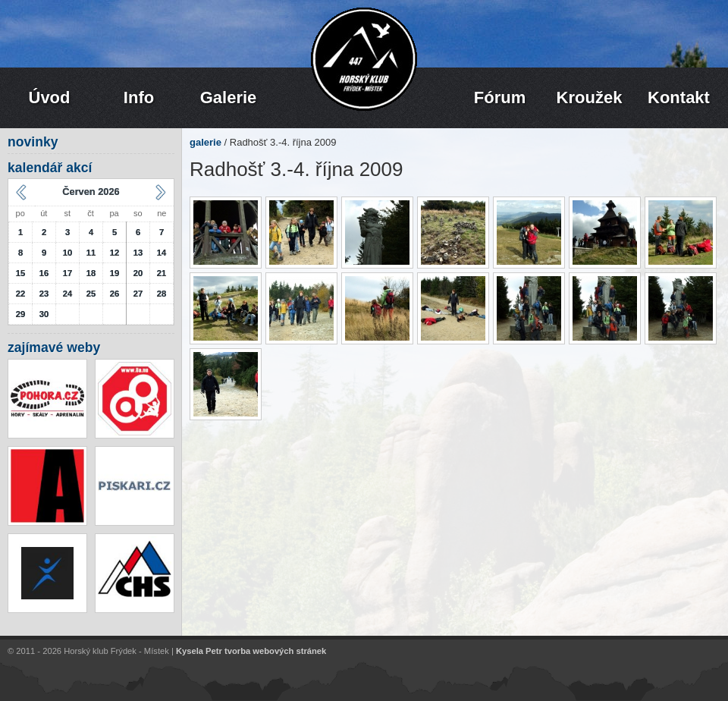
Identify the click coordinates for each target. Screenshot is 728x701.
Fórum (500, 97)
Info (139, 97)
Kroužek (590, 97)
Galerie (229, 97)
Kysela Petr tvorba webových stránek (251, 651)
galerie (206, 142)
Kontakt (679, 97)
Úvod (50, 97)
